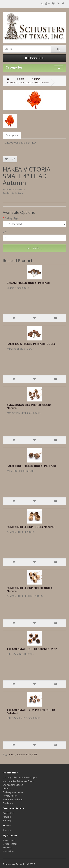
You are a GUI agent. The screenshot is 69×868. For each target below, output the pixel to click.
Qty (5, 232)
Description (12, 135)
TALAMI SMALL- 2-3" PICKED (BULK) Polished (31, 711)
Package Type (12, 218)
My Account (9, 840)
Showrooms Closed (13, 785)
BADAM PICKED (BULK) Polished (28, 283)
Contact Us (8, 813)
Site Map (7, 820)
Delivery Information (13, 792)
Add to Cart (34, 248)
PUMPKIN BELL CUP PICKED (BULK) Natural (30, 589)
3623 (35, 754)
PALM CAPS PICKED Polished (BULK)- (31, 344)
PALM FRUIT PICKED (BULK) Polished (31, 466)
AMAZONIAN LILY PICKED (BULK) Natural (29, 406)
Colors (21, 79)
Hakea (12, 754)
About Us (8, 789)
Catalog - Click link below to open (20, 778)
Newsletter (8, 851)
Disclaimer (8, 803)
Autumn (36, 79)
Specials (7, 830)
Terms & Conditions (13, 800)
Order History (10, 844)
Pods (28, 754)
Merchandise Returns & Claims (19, 781)
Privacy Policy (10, 796)
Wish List (7, 848)
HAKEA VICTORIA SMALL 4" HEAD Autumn (28, 83)
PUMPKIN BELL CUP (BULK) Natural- (31, 527)
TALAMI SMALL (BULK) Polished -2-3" (32, 649)
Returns (7, 817)
